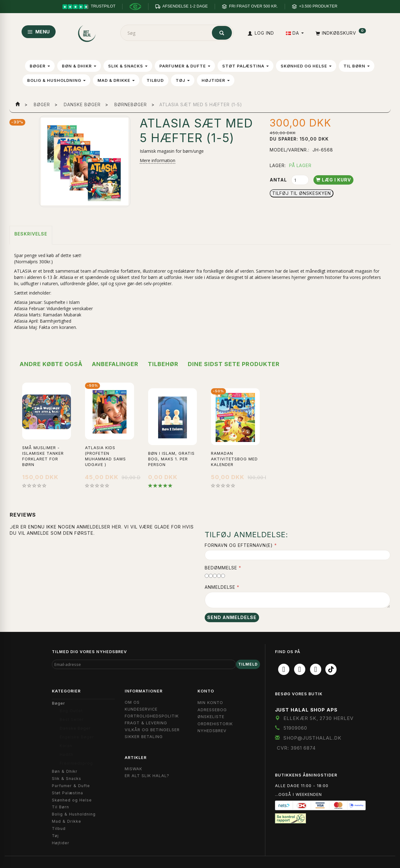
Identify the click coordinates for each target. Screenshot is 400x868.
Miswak (133, 769)
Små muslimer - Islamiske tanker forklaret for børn (43, 456)
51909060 (295, 728)
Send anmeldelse (232, 617)
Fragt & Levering (146, 723)
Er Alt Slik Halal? (147, 776)
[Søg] (222, 33)
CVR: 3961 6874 (296, 748)
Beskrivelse (31, 234)
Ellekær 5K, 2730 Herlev (318, 718)
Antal (279, 180)
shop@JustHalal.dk (312, 738)
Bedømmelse (221, 568)
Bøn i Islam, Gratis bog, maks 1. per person (171, 459)
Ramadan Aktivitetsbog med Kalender (234, 459)
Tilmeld (248, 664)
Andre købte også (51, 364)
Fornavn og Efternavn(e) (239, 545)
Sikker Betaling (144, 737)
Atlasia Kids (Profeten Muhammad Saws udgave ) (105, 456)
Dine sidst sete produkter (234, 364)
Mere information (157, 160)
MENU (39, 32)
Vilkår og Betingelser (152, 730)
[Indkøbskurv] (340, 33)
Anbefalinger (115, 364)
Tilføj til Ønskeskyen (302, 193)
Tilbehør (163, 364)
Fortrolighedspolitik (152, 716)
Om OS (132, 702)
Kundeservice (141, 709)
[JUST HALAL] (87, 32)
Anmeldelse (220, 587)
